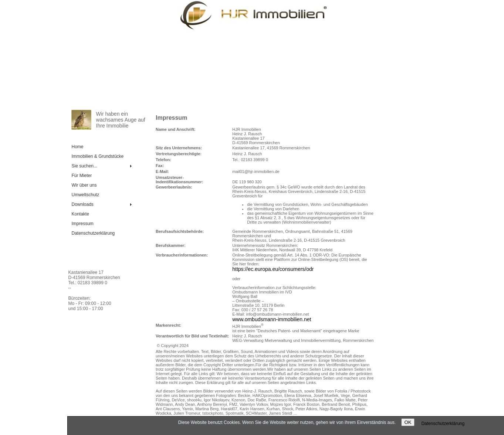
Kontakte (80, 214)
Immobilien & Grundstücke (98, 156)
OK (408, 422)
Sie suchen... (84, 166)
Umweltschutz (86, 195)
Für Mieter (82, 176)
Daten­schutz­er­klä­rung (93, 233)
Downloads (83, 204)
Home (78, 147)
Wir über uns (84, 185)
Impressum (83, 224)
